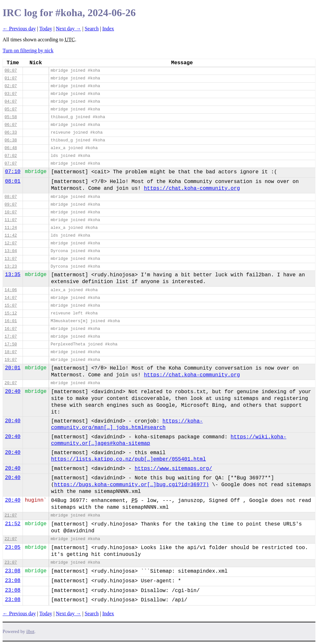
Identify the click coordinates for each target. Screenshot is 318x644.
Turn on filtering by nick (28, 51)
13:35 (13, 275)
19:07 (11, 360)
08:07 (11, 197)
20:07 (11, 383)
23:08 (13, 571)
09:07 (11, 204)
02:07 (11, 86)
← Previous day (19, 29)
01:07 (11, 78)
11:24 (11, 228)
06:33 (11, 133)
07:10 (13, 172)
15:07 (11, 306)
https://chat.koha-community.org (192, 189)
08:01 (13, 181)
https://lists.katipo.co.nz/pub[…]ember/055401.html (128, 459)
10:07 (11, 212)
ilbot (30, 632)
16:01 (11, 321)
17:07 (11, 337)
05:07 (11, 109)
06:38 (11, 140)
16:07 (11, 329)
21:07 (11, 515)
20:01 (13, 368)
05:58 (11, 117)
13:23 (11, 266)
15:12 (11, 313)
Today (46, 29)
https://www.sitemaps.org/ (173, 469)
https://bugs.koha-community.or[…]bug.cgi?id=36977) (132, 485)
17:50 (11, 344)
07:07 (11, 164)
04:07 (11, 102)
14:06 (11, 290)
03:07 (11, 94)
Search (92, 29)
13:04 (11, 251)
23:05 (13, 547)
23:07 (11, 562)
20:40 (13, 392)
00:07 (11, 71)
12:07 (11, 243)
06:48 (11, 148)
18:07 (11, 352)
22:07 (11, 539)
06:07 (11, 125)
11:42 (11, 235)
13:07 (11, 259)
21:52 (13, 524)
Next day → (68, 29)
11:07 (11, 220)
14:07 (11, 298)
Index (108, 29)
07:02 (11, 156)
